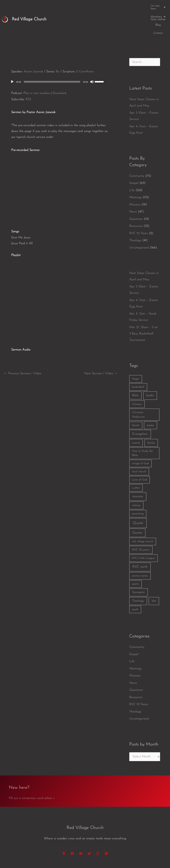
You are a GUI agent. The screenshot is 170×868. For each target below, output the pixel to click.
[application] (61, 55)
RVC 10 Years (139, 206)
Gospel (134, 156)
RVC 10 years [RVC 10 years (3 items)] (141, 522)
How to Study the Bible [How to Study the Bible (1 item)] (142, 426)
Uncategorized (139, 220)
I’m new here (91, 6)
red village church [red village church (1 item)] (143, 514)
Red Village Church (29, 6)
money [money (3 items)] (136, 478)
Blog (128, 6)
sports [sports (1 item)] (135, 557)
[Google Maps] (64, 826)
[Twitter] (89, 826)
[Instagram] (98, 826)
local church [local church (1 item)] (139, 444)
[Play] (12, 55)
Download (59, 66)
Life (132, 163)
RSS (28, 72)
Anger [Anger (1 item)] (136, 352)
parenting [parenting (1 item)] (138, 486)
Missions (135, 177)
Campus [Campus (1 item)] (137, 377)
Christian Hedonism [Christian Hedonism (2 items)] (138, 387)
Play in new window (37, 66)
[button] (91, 6)
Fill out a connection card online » (32, 771)
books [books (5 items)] (150, 368)
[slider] (52, 55)
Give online (158, 6)
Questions (136, 192)
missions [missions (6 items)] (138, 469)
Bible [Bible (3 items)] (135, 368)
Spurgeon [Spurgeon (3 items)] (138, 565)
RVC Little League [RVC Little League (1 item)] (143, 531)
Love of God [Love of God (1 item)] (139, 452)
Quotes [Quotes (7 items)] (137, 505)
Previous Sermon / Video (23, 346)
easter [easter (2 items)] (151, 398)
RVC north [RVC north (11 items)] (140, 540)
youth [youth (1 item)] (135, 582)
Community (137, 149)
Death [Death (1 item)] (136, 398)
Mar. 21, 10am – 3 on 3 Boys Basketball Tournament (143, 306)
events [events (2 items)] (136, 416)
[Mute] (92, 55)
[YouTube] (81, 826)
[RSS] (106, 826)
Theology (135, 213)
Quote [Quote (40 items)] (138, 496)
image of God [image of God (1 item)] (140, 436)
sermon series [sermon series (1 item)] (140, 549)
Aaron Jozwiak (33, 44)
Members (113, 6)
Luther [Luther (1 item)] (136, 461)
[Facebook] (72, 826)
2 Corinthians (85, 44)
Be (58, 44)
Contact (141, 6)
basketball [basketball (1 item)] (138, 360)
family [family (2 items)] (151, 416)
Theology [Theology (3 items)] (138, 574)
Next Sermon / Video (101, 346)
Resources (136, 199)
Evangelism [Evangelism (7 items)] (140, 407)
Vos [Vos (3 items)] (154, 574)
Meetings (135, 170)
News (133, 184)
